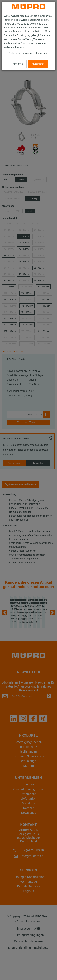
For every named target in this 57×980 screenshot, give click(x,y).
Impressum (42, 53)
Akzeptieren (38, 64)
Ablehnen (18, 64)
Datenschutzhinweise (20, 53)
